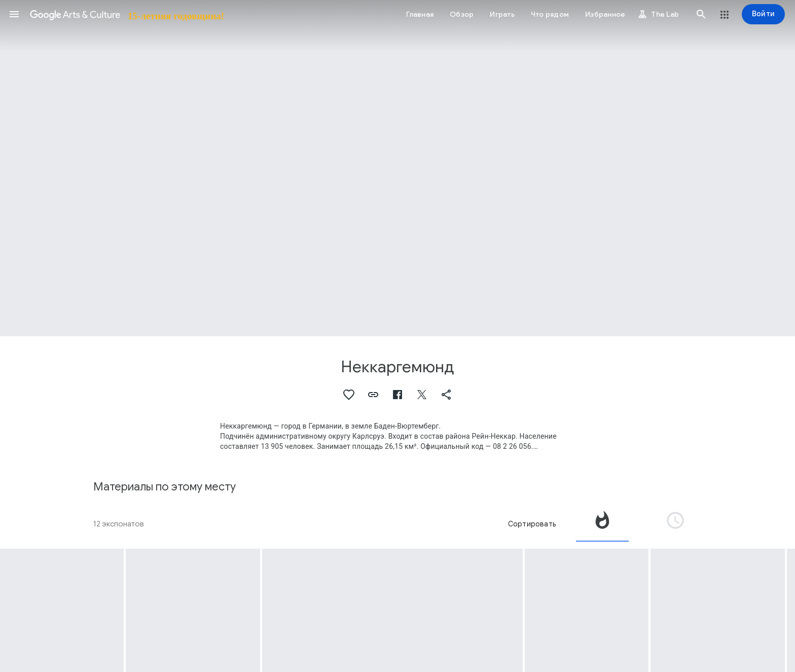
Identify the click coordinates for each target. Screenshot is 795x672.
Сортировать (532, 524)
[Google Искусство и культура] (126, 14)
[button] (14, 14)
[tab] (602, 524)
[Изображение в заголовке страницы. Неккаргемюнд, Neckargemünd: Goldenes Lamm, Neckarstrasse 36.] (397, 168)
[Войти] (763, 14)
